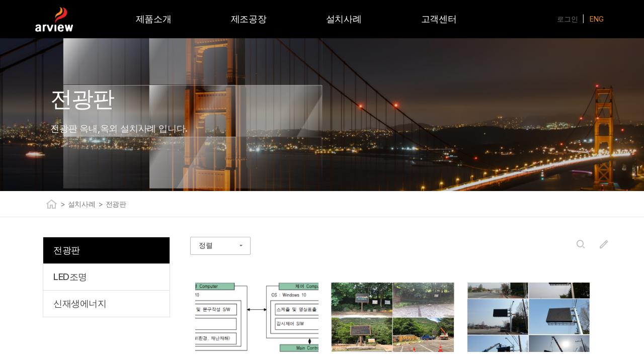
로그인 (568, 19)
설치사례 (82, 204)
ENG (597, 19)
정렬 (206, 246)
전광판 (116, 204)
